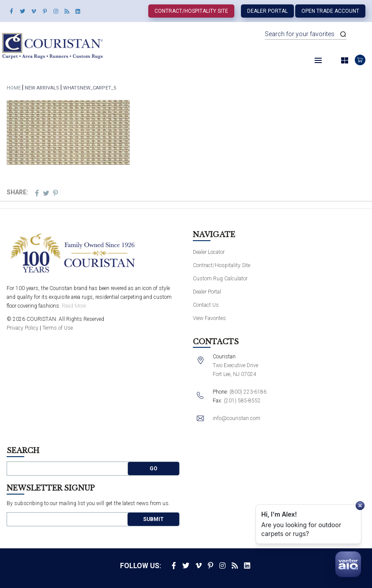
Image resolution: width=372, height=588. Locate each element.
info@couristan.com (237, 418)
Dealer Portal (267, 11)
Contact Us (206, 305)
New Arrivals (42, 88)
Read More (74, 306)
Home (14, 88)
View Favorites (209, 318)
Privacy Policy (23, 328)
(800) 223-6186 (248, 392)
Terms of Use (58, 328)
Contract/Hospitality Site (191, 11)
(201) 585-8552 (242, 401)
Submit (153, 519)
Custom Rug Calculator (220, 279)
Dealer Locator (209, 252)
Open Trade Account (330, 11)
